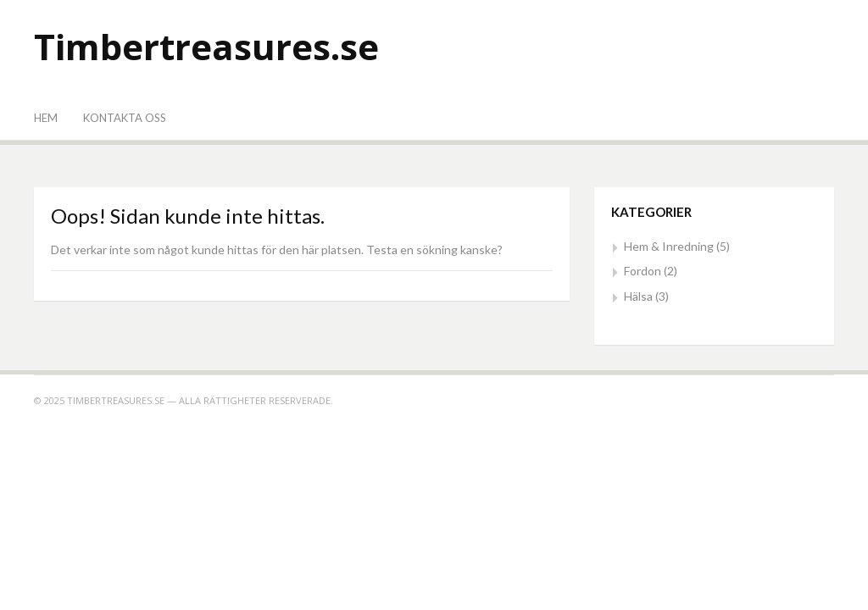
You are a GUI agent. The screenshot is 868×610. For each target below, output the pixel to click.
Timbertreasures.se (206, 46)
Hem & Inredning (669, 246)
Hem (46, 118)
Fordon (643, 271)
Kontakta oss (125, 118)
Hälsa (638, 296)
